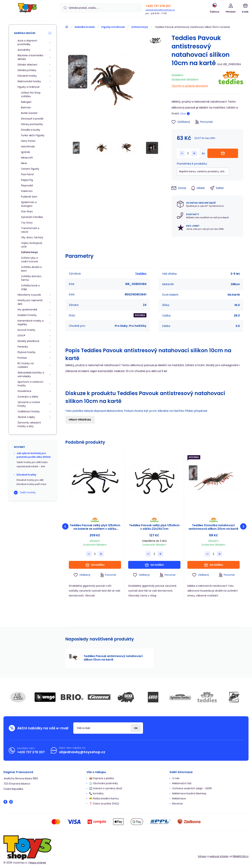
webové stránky (219, 856)
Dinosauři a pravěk (32, 119)
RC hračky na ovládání (26, 365)
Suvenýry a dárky (28, 397)
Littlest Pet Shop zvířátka (31, 94)
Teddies (141, 274)
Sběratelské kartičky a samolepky (31, 374)
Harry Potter (28, 141)
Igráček (26, 152)
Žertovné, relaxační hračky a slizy (29, 424)
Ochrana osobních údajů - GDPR (192, 788)
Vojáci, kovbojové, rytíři (32, 245)
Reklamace (179, 798)
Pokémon (27, 191)
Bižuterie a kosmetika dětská (30, 57)
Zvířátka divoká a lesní (31, 269)
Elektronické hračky (29, 81)
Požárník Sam (29, 197)
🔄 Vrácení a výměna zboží (106, 788)
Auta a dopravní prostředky (27, 42)
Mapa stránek (38, 863)
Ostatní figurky (30, 169)
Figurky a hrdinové (113, 27)
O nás (176, 778)
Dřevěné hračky (27, 76)
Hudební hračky (27, 315)
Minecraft (27, 158)
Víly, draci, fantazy (32, 237)
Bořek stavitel (29, 113)
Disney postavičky (32, 124)
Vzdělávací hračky (29, 411)
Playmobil (27, 186)
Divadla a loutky (31, 130)
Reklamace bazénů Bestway (189, 793)
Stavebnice (24, 391)
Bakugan (26, 102)
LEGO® (21, 335)
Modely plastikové (28, 341)
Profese (22, 358)
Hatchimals (28, 146)
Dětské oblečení (27, 65)
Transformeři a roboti (30, 230)
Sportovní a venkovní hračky (30, 384)
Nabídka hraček (85, 27)
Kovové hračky (26, 330)
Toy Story (27, 223)
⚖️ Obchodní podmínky (104, 783)
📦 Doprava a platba (102, 778)
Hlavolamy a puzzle (29, 295)
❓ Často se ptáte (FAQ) (104, 804)
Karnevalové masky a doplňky (31, 323)
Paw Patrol (27, 174)
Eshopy (202, 856)
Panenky (23, 347)
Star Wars (27, 211)
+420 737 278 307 (158, 6)
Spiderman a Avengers (29, 204)
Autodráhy (24, 50)
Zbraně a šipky (26, 417)
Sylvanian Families (32, 217)
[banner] (27, 9)
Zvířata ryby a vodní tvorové (30, 260)
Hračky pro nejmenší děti (30, 302)
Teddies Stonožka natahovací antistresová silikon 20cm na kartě (214, 527)
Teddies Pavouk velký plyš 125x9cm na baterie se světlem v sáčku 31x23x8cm (95, 527)
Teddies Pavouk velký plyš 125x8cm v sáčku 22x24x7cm (154, 527)
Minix (24, 163)
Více (183, 114)
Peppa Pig (27, 180)
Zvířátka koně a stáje (30, 287)
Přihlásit (136, 728)
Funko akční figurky (33, 135)
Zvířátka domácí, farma (31, 278)
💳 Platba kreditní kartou (104, 798)
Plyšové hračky (27, 352)
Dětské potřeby (27, 70)
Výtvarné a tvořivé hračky (29, 404)
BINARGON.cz (241, 856)
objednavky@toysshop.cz (160, 10)
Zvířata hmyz (140, 27)
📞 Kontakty (96, 793)
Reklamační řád (182, 783)
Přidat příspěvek (80, 420)
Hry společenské (27, 310)
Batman (26, 107)
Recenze (177, 804)
